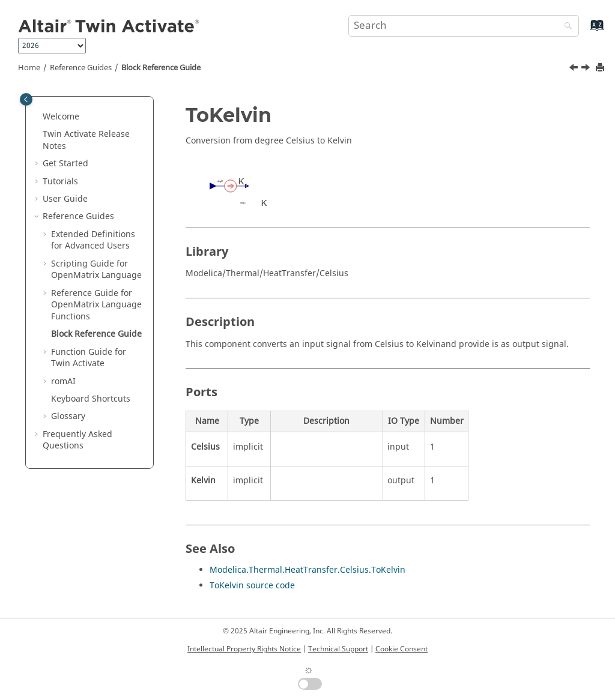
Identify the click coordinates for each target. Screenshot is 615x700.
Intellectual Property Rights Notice (244, 649)
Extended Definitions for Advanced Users (93, 240)
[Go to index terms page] (584, 31)
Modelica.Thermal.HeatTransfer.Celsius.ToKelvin (307, 570)
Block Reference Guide (161, 68)
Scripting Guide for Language (96, 270)
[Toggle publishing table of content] (26, 99)
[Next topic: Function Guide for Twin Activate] (587, 69)
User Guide (65, 199)
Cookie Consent (401, 649)
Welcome (61, 117)
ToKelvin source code (252, 586)
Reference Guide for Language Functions (96, 305)
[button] (38, 117)
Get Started (65, 164)
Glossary (68, 416)
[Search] (565, 27)
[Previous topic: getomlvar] (575, 69)
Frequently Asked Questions (77, 440)
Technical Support (338, 649)
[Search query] (464, 26)
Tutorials (60, 182)
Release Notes (86, 140)
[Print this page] (601, 68)
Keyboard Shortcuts (91, 399)
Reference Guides (81, 68)
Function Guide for (89, 358)
